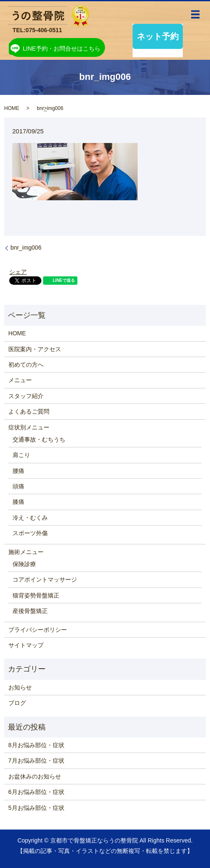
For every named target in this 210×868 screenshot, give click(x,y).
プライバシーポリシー (38, 630)
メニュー (20, 380)
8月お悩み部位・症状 (36, 745)
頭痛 (18, 486)
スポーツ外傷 (30, 533)
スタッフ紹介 (26, 396)
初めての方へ (26, 365)
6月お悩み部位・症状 (36, 792)
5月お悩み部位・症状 (36, 808)
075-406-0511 (44, 30)
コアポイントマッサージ (45, 580)
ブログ (17, 703)
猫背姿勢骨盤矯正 (36, 595)
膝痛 (18, 502)
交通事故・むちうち (39, 439)
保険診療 (24, 564)
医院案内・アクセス (35, 349)
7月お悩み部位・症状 (36, 761)
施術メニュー (26, 552)
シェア (18, 272)
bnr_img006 (26, 248)
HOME (12, 108)
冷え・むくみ (30, 518)
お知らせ (20, 687)
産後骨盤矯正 (30, 611)
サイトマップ (26, 645)
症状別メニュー (29, 427)
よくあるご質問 (29, 411)
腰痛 (18, 471)
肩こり (21, 455)
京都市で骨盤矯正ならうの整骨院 (94, 840)
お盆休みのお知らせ (35, 776)
